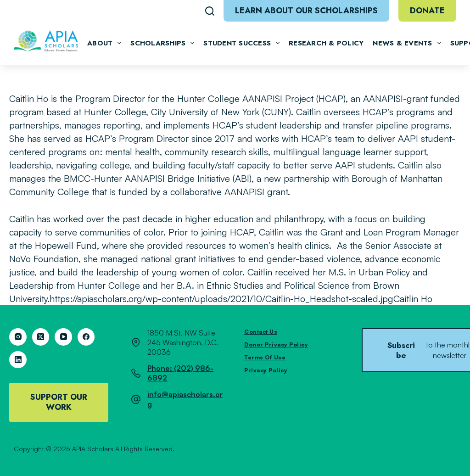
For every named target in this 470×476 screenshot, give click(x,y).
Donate (427, 11)
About (104, 43)
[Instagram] (18, 337)
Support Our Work (59, 402)
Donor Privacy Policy (276, 344)
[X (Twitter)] (41, 337)
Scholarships (162, 43)
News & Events (407, 43)
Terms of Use (265, 357)
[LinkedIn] (18, 360)
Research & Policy (326, 43)
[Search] (210, 11)
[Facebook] (86, 337)
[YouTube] (63, 337)
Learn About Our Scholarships (306, 11)
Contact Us (261, 332)
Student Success (241, 43)
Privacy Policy (266, 370)
